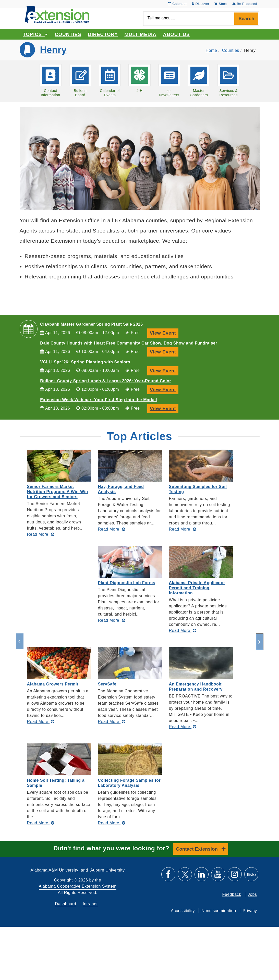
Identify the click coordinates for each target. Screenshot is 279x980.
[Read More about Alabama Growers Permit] (41, 722)
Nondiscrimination (219, 911)
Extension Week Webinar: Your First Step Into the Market (99, 400)
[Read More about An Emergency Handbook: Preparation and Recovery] (183, 727)
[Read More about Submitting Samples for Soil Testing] (183, 529)
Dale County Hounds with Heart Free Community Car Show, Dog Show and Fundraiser (129, 343)
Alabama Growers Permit (53, 684)
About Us (177, 34)
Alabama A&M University (54, 870)
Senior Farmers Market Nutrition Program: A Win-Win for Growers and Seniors (58, 492)
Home (211, 50)
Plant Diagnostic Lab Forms (127, 583)
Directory (103, 34)
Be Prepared (245, 4)
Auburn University (108, 870)
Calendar (177, 4)
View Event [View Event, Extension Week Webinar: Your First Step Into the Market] (164, 408)
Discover (201, 4)
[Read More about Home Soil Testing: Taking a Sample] (41, 823)
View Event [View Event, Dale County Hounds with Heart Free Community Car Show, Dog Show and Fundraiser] (164, 351)
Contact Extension (197, 849)
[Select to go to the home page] (57, 14)
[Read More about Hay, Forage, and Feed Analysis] (112, 529)
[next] (260, 642)
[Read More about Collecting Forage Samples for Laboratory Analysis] (112, 823)
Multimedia (141, 34)
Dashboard (66, 904)
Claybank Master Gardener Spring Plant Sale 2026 (91, 324)
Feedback (232, 894)
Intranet (90, 904)
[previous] (20, 641)
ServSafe (107, 684)
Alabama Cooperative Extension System (78, 886)
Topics (36, 34)
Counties (68, 34)
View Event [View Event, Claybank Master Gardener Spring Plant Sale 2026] (164, 332)
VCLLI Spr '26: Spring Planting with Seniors (85, 362)
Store (221, 4)
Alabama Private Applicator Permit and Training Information (197, 588)
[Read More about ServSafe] (112, 722)
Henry (53, 50)
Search (246, 19)
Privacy (250, 911)
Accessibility (183, 911)
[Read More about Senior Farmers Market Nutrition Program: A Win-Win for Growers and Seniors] (41, 534)
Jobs (252, 894)
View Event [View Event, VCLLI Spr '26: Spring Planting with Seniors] (164, 370)
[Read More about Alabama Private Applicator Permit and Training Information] (183, 630)
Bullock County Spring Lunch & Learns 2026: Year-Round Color (106, 381)
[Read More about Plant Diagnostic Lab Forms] (112, 620)
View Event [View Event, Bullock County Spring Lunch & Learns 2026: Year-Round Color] (164, 389)
